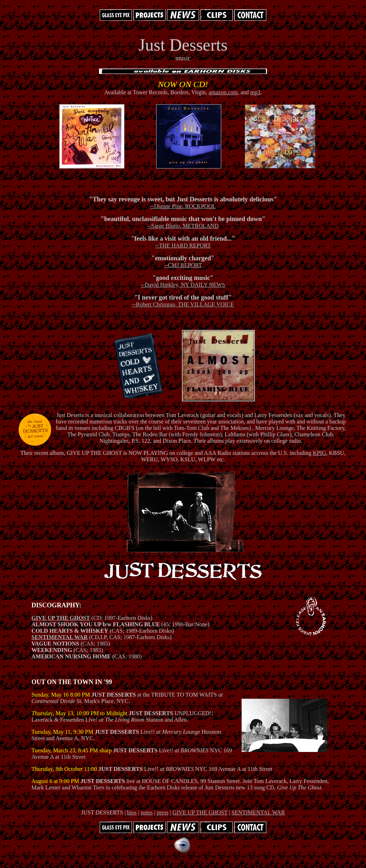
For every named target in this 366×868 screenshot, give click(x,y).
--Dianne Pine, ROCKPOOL (183, 206)
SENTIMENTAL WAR (60, 637)
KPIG (319, 453)
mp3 (255, 92)
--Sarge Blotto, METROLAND (183, 226)
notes (147, 812)
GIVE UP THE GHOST (61, 618)
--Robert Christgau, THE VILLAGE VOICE (183, 304)
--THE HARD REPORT (183, 245)
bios (132, 812)
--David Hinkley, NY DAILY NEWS (183, 285)
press (162, 812)
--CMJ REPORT (183, 265)
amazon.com (223, 92)
